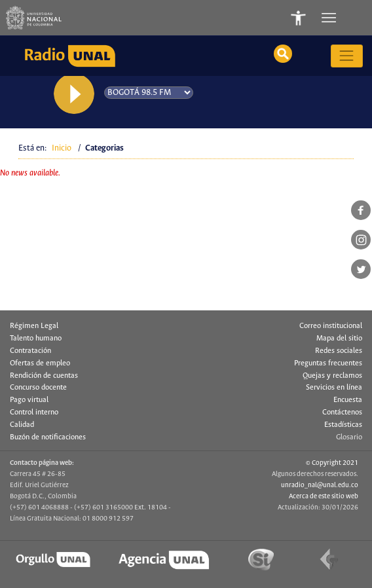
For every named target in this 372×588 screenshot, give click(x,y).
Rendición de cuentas (44, 376)
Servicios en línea (334, 388)
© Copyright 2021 (332, 463)
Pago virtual (29, 400)
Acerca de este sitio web (324, 496)
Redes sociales (339, 351)
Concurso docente (38, 388)
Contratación (30, 351)
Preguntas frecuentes (328, 363)
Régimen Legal (34, 326)
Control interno (34, 413)
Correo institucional (331, 326)
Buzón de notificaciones (48, 437)
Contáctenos (342, 413)
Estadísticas (343, 425)
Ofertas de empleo (40, 363)
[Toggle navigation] (330, 18)
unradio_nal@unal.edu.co (320, 485)
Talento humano (36, 339)
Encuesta (348, 400)
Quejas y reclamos (332, 376)
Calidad (22, 425)
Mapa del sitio (339, 339)
